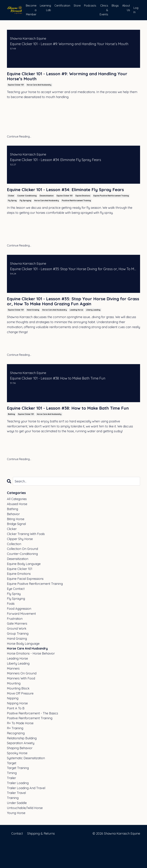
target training (18, 794)
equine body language (24, 590)
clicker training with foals (26, 560)
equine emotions (83, 206)
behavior (13, 540)
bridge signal (16, 550)
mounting (14, 709)
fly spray (12, 210)
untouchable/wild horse (25, 834)
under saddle (17, 829)
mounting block (18, 714)
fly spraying (25, 210)
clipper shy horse (20, 565)
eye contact (16, 615)
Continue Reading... (19, 139)
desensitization (47, 206)
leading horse (76, 328)
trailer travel (16, 819)
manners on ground (22, 699)
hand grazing (33, 328)
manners (13, 694)
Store (77, 6)
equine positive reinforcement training (111, 206)
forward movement (21, 639)
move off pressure (20, 719)
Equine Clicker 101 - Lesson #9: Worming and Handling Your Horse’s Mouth (62, 77)
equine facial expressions (25, 605)
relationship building (22, 764)
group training (18, 659)
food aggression (19, 634)
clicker (11, 206)
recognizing (16, 759)
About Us (126, 8)
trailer (11, 804)
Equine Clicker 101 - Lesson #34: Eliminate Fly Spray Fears (70, 196)
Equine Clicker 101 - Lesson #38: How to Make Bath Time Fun (69, 430)
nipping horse (17, 729)
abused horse (17, 530)
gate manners (17, 649)
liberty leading (93, 328)
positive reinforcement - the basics (33, 739)
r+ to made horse (20, 749)
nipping (13, 724)
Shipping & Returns (41, 859)
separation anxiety (21, 769)
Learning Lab (45, 8)
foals (11, 630)
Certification (62, 6)
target (12, 789)
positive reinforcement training (76, 210)
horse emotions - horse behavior (31, 679)
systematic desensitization (26, 784)
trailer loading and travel (26, 814)
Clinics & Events (104, 10)
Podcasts (90, 6)
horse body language (23, 669)
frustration (15, 644)
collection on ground (22, 575)
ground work (17, 654)
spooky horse (17, 779)
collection (14, 570)
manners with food (21, 704)
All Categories (17, 525)
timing (12, 799)
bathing (11, 440)
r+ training (15, 754)
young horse (16, 839)
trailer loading (18, 809)
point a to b (16, 734)
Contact (17, 859)
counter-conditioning (27, 206)
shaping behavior (20, 774)
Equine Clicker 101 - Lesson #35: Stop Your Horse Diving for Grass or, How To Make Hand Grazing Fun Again (71, 316)
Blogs (115, 6)
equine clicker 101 (16, 87)
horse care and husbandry (39, 87)
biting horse (16, 545)
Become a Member (31, 10)
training (13, 824)
